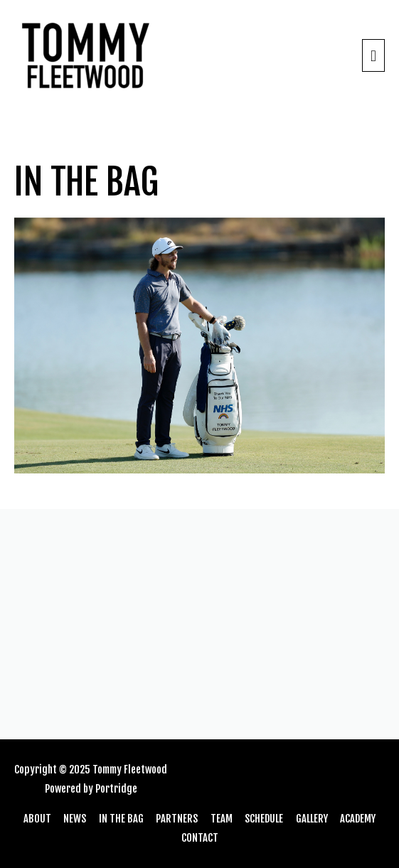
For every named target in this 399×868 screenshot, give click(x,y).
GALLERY (312, 819)
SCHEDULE (264, 819)
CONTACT (200, 838)
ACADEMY (358, 819)
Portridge (116, 789)
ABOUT (37, 819)
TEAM (222, 819)
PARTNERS (177, 819)
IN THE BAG (121, 819)
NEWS (75, 819)
